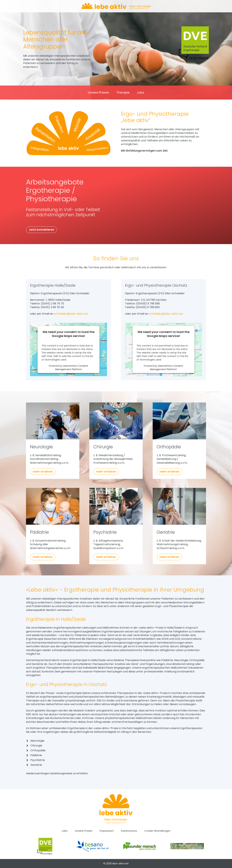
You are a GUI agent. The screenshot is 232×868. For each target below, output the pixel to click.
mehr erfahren (43, 472)
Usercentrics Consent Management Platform (72, 368)
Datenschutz (129, 831)
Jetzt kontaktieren (41, 230)
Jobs (140, 93)
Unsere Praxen (98, 93)
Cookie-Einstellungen (157, 831)
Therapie (123, 93)
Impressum (107, 831)
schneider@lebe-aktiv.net (71, 314)
